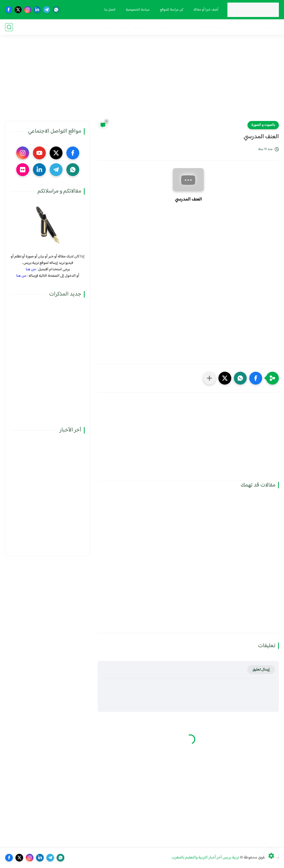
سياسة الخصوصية (138, 10)
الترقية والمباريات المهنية (176, 27)
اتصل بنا (110, 10)
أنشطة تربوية (142, 27)
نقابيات (233, 27)
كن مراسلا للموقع (172, 10)
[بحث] (9, 27)
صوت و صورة (116, 27)
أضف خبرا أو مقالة (206, 10)
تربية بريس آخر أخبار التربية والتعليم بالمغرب (205, 858)
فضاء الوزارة (269, 27)
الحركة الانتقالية (212, 27)
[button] (256, 378)
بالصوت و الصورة (263, 125)
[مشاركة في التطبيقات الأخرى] (209, 378)
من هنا (31, 269)
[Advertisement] (142, 81)
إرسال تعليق (261, 670)
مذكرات (249, 27)
